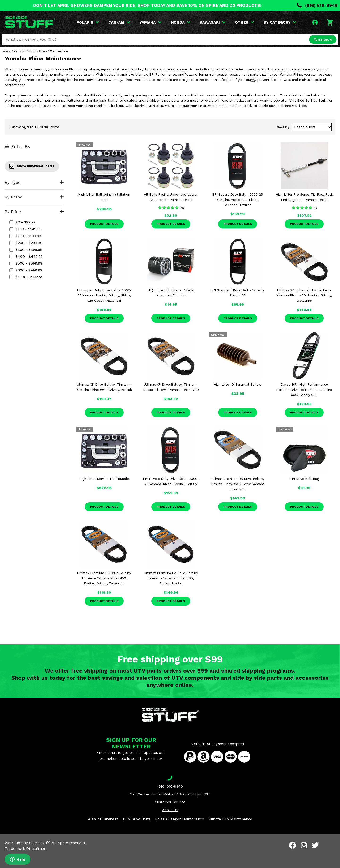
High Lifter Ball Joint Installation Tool (104, 197)
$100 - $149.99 (25, 229)
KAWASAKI (213, 22)
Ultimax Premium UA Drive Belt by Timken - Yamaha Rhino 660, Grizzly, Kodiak (171, 578)
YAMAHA (151, 22)
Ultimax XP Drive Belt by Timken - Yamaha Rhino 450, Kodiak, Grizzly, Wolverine (304, 295)
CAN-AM (119, 22)
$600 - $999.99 (26, 270)
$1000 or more (26, 277)
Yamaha (19, 51)
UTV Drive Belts (137, 819)
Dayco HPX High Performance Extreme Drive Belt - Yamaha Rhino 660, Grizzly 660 (304, 390)
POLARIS (88, 22)
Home (6, 51)
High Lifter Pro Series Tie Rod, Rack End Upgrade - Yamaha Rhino (304, 197)
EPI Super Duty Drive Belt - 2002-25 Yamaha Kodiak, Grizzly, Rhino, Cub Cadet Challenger (104, 295)
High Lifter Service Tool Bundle (104, 479)
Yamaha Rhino (37, 51)
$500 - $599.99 (26, 263)
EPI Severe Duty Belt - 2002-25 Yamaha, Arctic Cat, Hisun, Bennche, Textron (238, 200)
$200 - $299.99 (26, 243)
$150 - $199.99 (25, 236)
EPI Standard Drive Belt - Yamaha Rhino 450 (238, 293)
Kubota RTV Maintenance (230, 819)
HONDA (181, 22)
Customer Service (170, 802)
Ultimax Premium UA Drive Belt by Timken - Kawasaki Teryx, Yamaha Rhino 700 (238, 484)
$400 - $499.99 (26, 256)
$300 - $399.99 (26, 250)
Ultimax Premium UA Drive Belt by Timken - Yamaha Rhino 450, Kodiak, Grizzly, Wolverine (104, 578)
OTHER (244, 22)
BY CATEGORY (280, 22)
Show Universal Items (32, 166)
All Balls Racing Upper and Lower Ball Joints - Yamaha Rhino (171, 197)
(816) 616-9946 (317, 5)
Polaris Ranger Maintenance (180, 819)
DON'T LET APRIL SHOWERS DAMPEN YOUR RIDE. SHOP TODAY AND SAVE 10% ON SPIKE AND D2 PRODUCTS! (147, 5)
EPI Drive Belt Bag (304, 479)
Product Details (104, 224)
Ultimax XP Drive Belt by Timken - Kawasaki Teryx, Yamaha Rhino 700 (171, 387)
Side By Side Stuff (32, 843)
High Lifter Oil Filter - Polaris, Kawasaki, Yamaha (171, 293)
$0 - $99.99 (23, 222)
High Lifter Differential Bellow (238, 384)
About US (170, 810)
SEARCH (323, 39)
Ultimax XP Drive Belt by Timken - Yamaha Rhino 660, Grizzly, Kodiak (104, 387)
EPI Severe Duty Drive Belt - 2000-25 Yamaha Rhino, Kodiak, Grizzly (171, 481)
